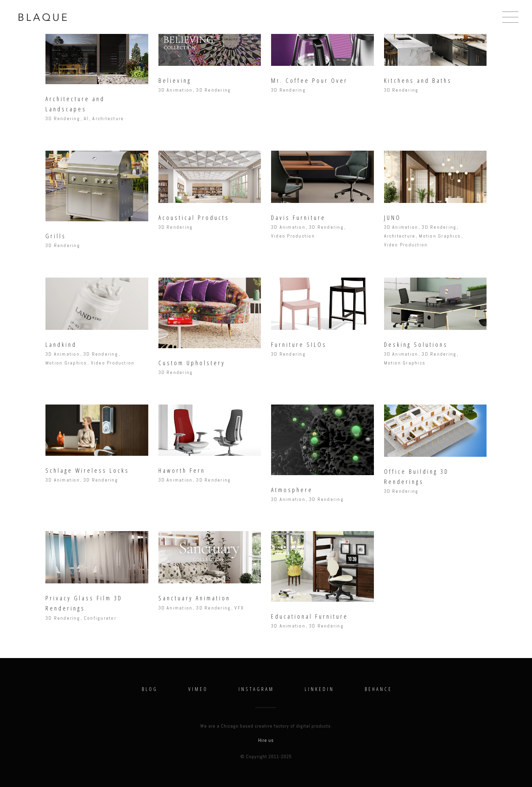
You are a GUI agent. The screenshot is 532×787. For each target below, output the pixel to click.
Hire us (266, 740)
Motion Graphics (440, 236)
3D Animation (176, 90)
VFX (239, 608)
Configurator (100, 618)
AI (86, 118)
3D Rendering (63, 118)
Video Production (293, 236)
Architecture (108, 118)
